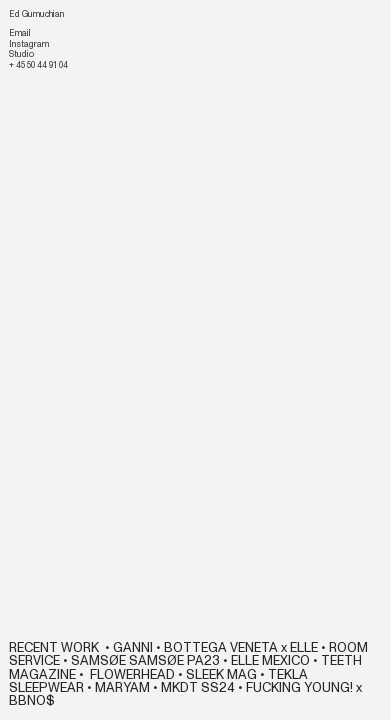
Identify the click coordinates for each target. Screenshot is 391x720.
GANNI (133, 648)
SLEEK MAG (221, 675)
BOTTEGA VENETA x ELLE (241, 648)
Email (20, 33)
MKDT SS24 (198, 688)
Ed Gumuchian (36, 14)
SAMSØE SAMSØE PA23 (145, 661)
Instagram (29, 44)
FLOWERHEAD (132, 675)
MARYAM (122, 688)
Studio (21, 54)
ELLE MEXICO (270, 661)
